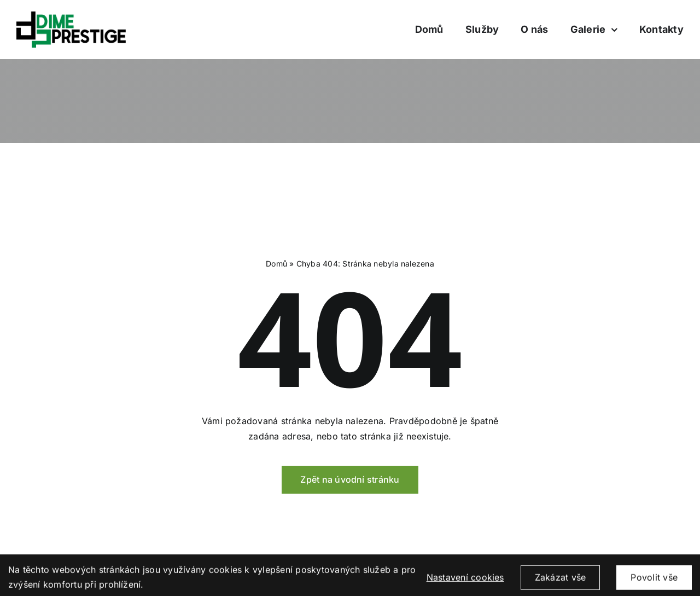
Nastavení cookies (465, 583)
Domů (276, 264)
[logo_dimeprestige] (71, 16)
